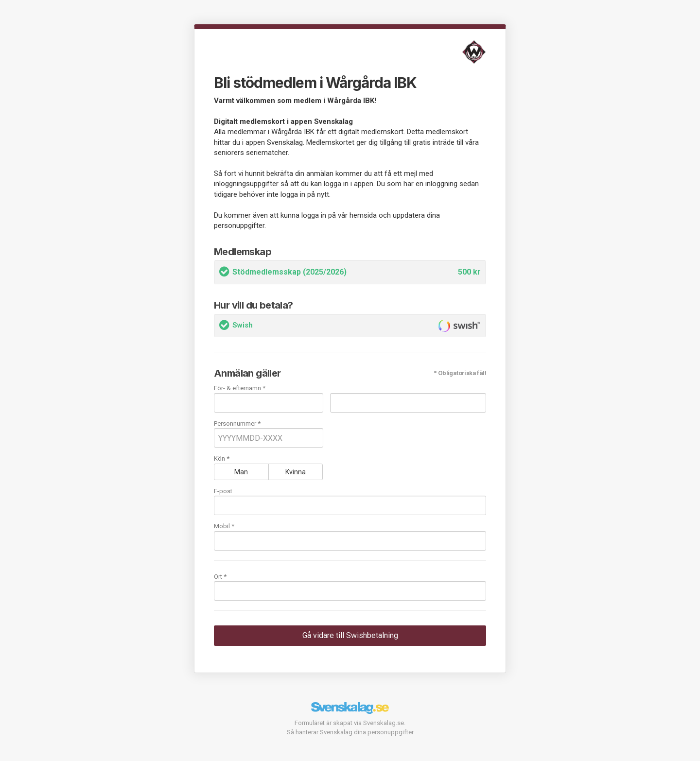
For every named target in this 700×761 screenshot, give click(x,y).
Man (241, 472)
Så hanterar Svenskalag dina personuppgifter (350, 732)
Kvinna (296, 472)
